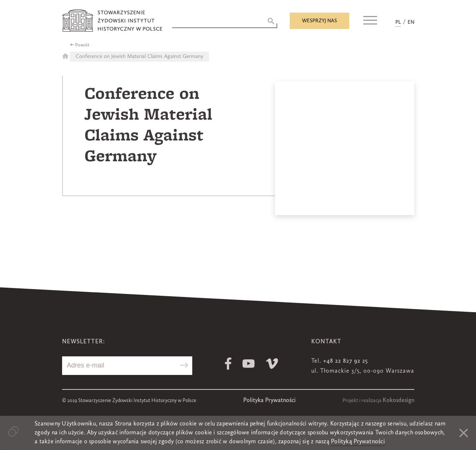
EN (411, 22)
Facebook (228, 364)
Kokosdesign (398, 401)
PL (398, 22)
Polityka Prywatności (269, 401)
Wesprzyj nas (319, 21)
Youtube (249, 364)
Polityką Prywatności (358, 442)
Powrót (82, 45)
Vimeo (272, 364)
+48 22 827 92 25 (345, 361)
